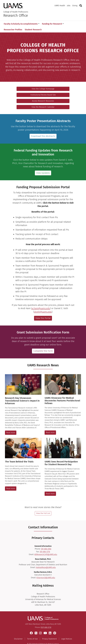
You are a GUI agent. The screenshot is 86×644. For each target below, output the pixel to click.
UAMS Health (60, 6)
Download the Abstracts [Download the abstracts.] (43, 130)
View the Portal (43, 312)
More (70, 24)
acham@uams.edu (41, 303)
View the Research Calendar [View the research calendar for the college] (43, 101)
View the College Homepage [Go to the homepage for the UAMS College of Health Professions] (43, 83)
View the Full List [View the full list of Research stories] (43, 508)
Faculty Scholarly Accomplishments (22, 24)
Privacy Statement (49, 633)
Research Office (16, 15)
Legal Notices (67, 633)
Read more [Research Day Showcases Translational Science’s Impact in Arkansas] (11, 427)
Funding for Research (53, 24)
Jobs (69, 6)
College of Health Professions (16, 12)
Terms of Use (32, 633)
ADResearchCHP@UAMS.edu (46, 549)
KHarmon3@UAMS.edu (46, 572)
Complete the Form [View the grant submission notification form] (43, 345)
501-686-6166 (46, 543)
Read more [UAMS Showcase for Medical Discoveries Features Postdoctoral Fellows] (50, 427)
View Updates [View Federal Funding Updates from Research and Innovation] (43, 167)
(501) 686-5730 (46, 622)
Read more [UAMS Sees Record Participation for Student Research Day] (50, 488)
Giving (75, 6)
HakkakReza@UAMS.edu (46, 562)
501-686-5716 (45, 546)
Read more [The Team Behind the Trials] (11, 483)
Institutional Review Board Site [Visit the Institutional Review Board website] (43, 89)
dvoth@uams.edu (43, 306)
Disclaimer (18, 633)
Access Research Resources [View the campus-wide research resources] (43, 95)
